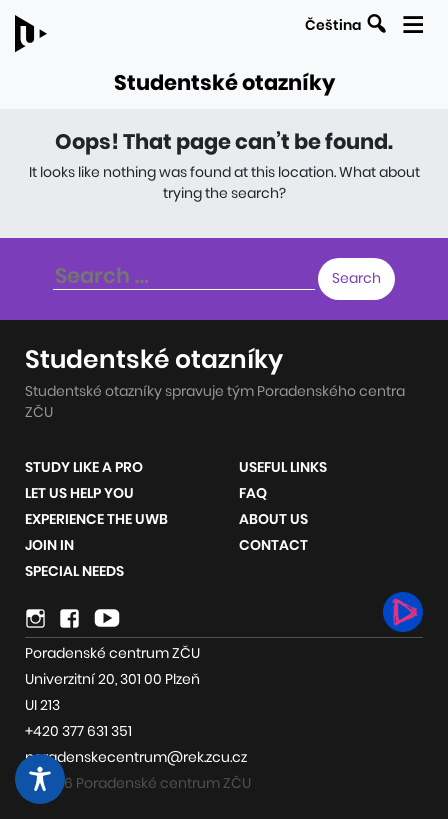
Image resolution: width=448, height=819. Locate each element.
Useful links (283, 467)
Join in (49, 545)
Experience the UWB (96, 519)
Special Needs (74, 571)
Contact (273, 545)
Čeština (333, 25)
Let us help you (79, 493)
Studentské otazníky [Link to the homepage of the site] (224, 82)
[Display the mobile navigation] (412, 21)
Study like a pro (84, 467)
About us (273, 519)
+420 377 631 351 (78, 731)
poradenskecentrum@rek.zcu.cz (136, 757)
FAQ (253, 493)
